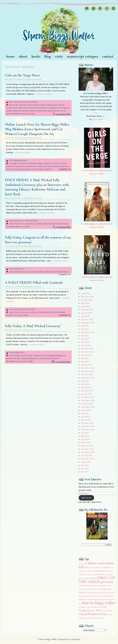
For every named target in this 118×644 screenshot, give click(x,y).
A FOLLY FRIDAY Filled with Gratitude (34, 283)
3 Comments (62, 114)
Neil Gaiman (22, 359)
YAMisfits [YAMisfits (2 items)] (82, 618)
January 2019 (86, 313)
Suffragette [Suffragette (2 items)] (82, 607)
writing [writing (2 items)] (110, 615)
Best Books (13, 105)
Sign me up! (86, 498)
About (23, 57)
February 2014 (87, 391)
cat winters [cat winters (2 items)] (88, 571)
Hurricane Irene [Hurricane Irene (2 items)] (106, 586)
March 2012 (86, 443)
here (96, 113)
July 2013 (85, 413)
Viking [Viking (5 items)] (83, 614)
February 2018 (87, 319)
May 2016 (85, 339)
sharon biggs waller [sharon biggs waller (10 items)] (98, 603)
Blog (48, 57)
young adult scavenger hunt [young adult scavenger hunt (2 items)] (95, 618)
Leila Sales (18, 315)
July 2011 (85, 465)
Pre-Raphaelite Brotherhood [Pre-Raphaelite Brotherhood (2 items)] (105, 600)
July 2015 (85, 358)
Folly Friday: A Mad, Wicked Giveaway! (33, 326)
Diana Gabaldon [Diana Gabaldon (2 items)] (100, 575)
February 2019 (87, 310)
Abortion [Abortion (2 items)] (82, 564)
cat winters (47, 164)
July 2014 (85, 381)
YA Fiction (30, 114)
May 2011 (85, 472)
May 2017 (85, 329)
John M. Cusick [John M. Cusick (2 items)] (97, 589)
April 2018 (85, 316)
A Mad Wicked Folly (17, 221)
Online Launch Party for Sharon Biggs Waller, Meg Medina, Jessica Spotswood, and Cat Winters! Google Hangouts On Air (37, 129)
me (103, 116)
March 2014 (86, 388)
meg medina (53, 166)
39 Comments (61, 362)
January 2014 (86, 394)
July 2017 (85, 326)
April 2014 (85, 384)
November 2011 (88, 452)
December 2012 (88, 426)
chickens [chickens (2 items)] (110, 571)
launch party (42, 166)
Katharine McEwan (61, 224)
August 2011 (86, 462)
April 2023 (86, 294)
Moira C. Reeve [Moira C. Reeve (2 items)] (98, 596)
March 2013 (86, 420)
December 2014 (88, 368)
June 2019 (85, 303)
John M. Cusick (50, 312)
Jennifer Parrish (57, 356)
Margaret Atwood (55, 111)
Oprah (23, 114)
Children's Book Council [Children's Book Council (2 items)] (87, 575)
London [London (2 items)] (109, 593)
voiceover (25, 227)
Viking (26, 315)
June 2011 (85, 469)
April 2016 (85, 342)
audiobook (30, 224)
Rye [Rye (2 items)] (80, 604)
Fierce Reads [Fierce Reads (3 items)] (91, 578)
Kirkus (44, 111)
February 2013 (87, 423)
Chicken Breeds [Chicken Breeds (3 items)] (100, 571)
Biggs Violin (30, 272)
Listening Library (13, 227)
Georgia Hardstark (14, 108)
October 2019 (87, 300)
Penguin (43, 359)
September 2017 (88, 323)
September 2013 (88, 407)
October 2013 (87, 404)
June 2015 (85, 362)
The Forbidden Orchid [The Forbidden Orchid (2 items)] (94, 607)
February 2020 (87, 297)
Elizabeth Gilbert (38, 105)
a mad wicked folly (17, 224)
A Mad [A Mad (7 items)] (90, 563)
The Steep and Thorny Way (42, 169)
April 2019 (85, 306)
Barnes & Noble (97, 174)
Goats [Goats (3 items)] (81, 586)
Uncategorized (31, 102)
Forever (61, 105)
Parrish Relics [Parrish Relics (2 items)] (90, 600)
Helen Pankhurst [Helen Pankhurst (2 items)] (90, 586)
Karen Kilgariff (35, 111)
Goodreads (51, 108)
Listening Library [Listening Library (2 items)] (100, 593)
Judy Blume (23, 111)
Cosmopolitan (24, 105)
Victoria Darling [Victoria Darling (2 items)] (107, 611)
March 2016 (86, 345)
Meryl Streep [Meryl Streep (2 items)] (88, 596)
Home (10, 57)
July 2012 (85, 433)
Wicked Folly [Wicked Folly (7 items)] (97, 614)
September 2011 (88, 459)
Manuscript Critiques (83, 57)
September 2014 (88, 378)
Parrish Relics (50, 272)
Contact (108, 57)
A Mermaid (37, 356)
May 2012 (85, 436)
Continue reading (45, 94)
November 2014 (88, 371)
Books (36, 57)
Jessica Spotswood (28, 166)
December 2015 (87, 352)
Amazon (96, 170)
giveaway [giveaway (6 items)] (107, 582)
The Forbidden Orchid (18, 161)
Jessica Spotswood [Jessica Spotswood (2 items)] (85, 589)
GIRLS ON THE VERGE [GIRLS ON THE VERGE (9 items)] (97, 580)
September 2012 (88, 430)
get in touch (97, 119)
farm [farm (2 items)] (83, 579)
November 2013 (88, 400)
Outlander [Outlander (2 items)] (82, 600)
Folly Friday (30, 309)
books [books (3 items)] (107, 567)
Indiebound (107, 170)
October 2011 (86, 456)
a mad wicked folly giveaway (20, 356)
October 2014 (87, 375)
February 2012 (87, 446)
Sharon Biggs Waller (32, 80)
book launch (30, 312)
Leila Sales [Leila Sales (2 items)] (90, 593)
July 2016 (85, 336)
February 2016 (87, 349)
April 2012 (85, 439)
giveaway (42, 108)
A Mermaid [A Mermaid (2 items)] (89, 568)
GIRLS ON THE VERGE (30, 108)
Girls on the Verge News (22, 75)
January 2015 (86, 365)
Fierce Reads (52, 105)
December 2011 (87, 449)
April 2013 (85, 417)
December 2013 (88, 397)
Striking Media (62, 272)
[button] (97, 526)
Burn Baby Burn (35, 164)
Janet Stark (47, 224)
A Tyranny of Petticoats (19, 164)
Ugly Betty (23, 362)
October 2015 (87, 355)
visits (59, 57)
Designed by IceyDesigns (69, 639)
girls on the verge (17, 102)
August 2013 (86, 410)
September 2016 (88, 332)
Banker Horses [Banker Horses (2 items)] (98, 568)
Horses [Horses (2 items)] (98, 586)
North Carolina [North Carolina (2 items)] (109, 596)
